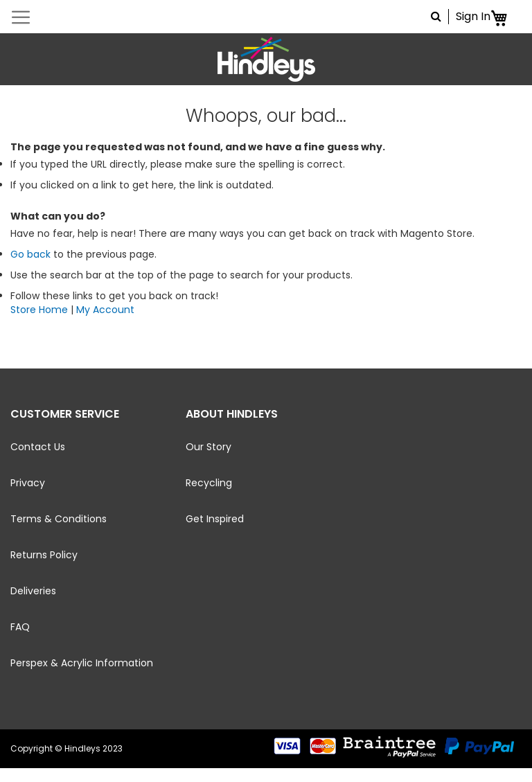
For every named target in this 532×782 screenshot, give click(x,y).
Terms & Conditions (59, 519)
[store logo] (266, 59)
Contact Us (38, 447)
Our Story (209, 447)
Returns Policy (44, 555)
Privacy (28, 483)
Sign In (473, 17)
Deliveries (33, 591)
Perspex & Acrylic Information (82, 663)
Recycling (209, 483)
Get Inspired (215, 519)
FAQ (20, 627)
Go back (30, 254)
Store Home (39, 310)
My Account (105, 310)
